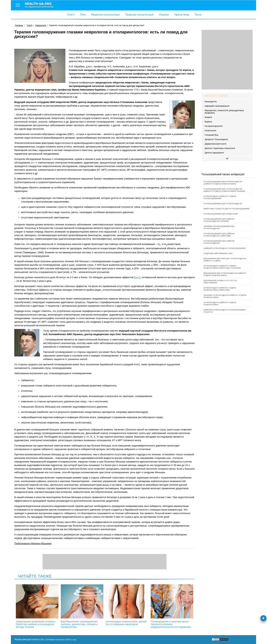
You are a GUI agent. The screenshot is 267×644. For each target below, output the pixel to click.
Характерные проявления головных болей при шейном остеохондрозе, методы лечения (37, 606)
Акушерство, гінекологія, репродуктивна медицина (224, 112)
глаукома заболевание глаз (218, 253)
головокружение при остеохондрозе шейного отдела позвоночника (223, 183)
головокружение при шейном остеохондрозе (219, 242)
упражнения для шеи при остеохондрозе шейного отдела (225, 259)
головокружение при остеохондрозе (223, 203)
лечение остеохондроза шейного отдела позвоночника (225, 296)
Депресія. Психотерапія (216, 139)
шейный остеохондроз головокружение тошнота (225, 311)
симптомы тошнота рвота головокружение (226, 209)
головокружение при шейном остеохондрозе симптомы (219, 235)
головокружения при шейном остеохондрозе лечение (219, 220)
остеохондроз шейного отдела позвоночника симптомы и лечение (222, 267)
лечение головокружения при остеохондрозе (219, 227)
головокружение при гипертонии (221, 214)
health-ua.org (42, 5)
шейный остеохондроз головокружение (225, 248)
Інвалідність (211, 102)
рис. (137, 277)
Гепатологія (210, 131)
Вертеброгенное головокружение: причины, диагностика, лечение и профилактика (82, 606)
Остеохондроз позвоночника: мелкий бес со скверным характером (127, 605)
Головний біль (211, 135)
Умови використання (26, 639)
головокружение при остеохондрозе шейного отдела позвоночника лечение (224, 190)
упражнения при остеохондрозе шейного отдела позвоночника (225, 274)
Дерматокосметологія (215, 144)
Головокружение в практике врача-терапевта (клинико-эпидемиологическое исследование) (172, 606)
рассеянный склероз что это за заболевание (220, 281)
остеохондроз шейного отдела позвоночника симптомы (220, 289)
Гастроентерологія (214, 126)
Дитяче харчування (214, 153)
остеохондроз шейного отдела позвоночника (220, 303)
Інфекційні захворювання (217, 106)
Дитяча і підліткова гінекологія (220, 148)
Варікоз (208, 122)
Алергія (208, 117)
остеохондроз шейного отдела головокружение (220, 197)
